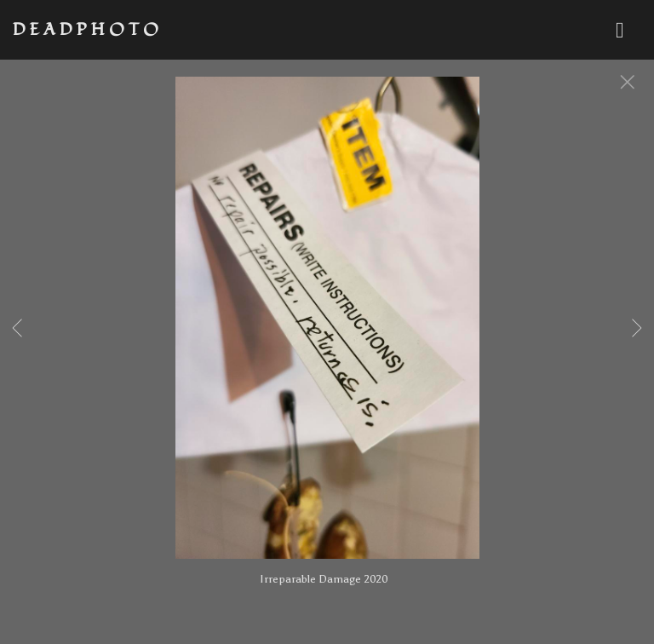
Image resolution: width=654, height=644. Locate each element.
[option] (327, 339)
